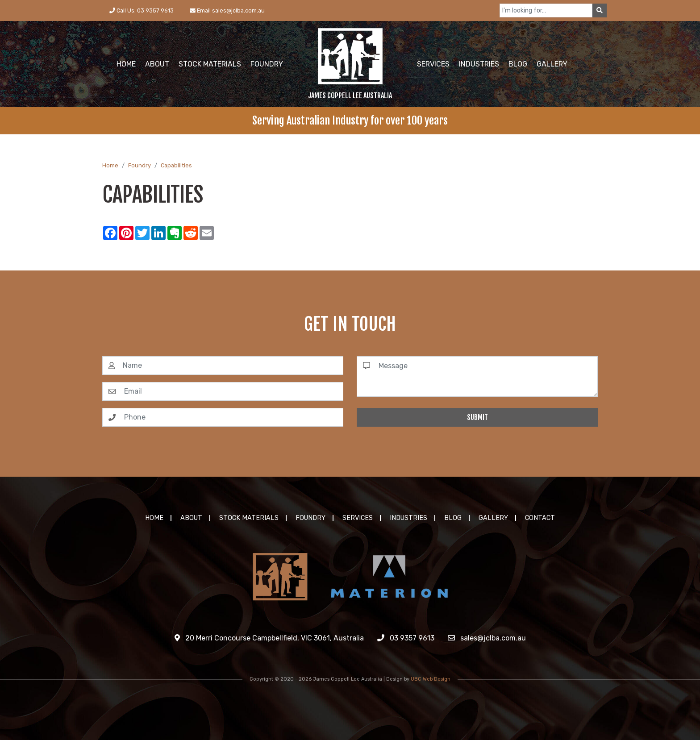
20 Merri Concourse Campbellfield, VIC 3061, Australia (269, 638)
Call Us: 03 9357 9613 (142, 10)
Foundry (140, 165)
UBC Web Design (431, 679)
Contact (540, 518)
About (191, 518)
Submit (477, 417)
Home (110, 165)
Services (358, 518)
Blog (453, 518)
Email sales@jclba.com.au (227, 10)
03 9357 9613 (406, 638)
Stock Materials (249, 518)
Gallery (493, 518)
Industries (408, 518)
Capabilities (176, 165)
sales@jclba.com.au (487, 638)
